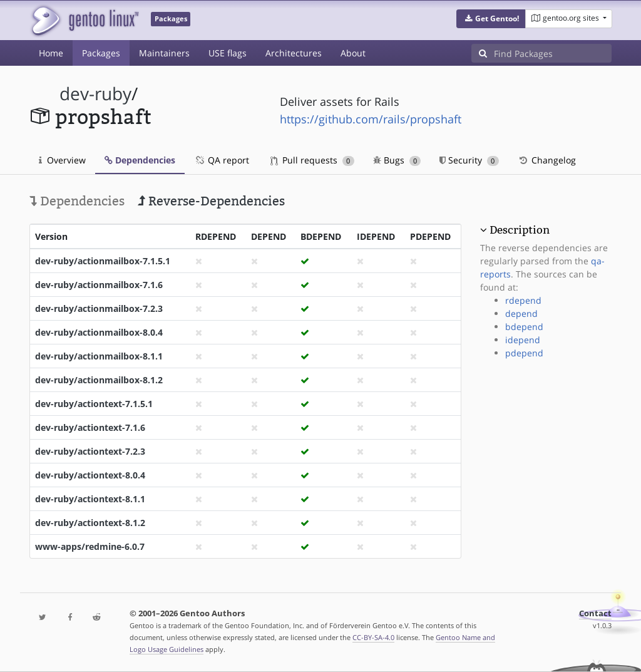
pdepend (524, 353)
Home (51, 53)
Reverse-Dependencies (211, 201)
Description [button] (520, 230)
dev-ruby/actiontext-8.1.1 (90, 499)
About (353, 53)
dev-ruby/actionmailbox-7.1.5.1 (103, 261)
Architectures (294, 53)
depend (521, 313)
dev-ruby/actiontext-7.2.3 (90, 451)
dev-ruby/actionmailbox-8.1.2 (99, 380)
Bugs (397, 160)
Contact (595, 613)
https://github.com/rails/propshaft (371, 119)
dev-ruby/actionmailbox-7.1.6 (99, 285)
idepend (523, 340)
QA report (222, 160)
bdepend (524, 327)
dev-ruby (95, 94)
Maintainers (164, 53)
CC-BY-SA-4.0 (373, 637)
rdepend (523, 300)
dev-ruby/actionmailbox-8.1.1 (99, 356)
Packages (101, 53)
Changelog (547, 160)
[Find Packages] (553, 53)
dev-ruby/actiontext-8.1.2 (90, 523)
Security (469, 160)
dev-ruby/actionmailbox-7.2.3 (99, 308)
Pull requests (312, 160)
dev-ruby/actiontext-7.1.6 (90, 427)
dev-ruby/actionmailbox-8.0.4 (99, 332)
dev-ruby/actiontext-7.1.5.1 (94, 404)
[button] (491, 19)
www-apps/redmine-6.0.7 (90, 546)
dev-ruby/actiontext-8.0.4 (90, 475)
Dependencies (140, 160)
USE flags (228, 53)
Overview (62, 160)
